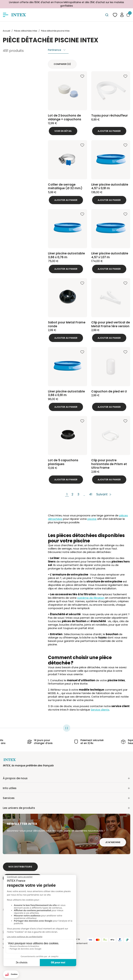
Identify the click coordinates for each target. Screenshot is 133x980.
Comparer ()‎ (62, 64)
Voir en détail (63, 131)
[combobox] (107, 15)
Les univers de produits (66, 808)
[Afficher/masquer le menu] (6, 15)
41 (91, 495)
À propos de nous (66, 778)
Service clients (100, 710)
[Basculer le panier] (128, 15)
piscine (92, 519)
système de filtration (91, 598)
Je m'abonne (113, 842)
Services (66, 798)
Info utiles (66, 788)
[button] (122, 15)
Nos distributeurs (20, 867)
